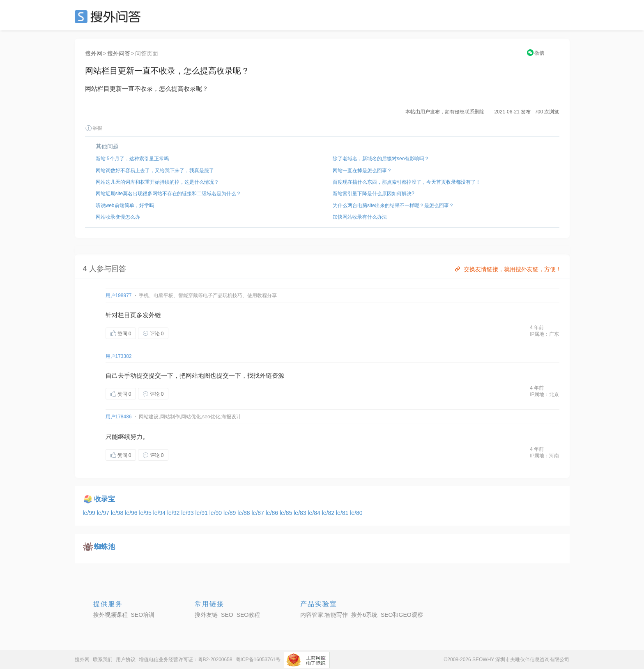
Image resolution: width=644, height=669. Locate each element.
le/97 (104, 513)
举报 (94, 128)
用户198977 (119, 295)
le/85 (287, 513)
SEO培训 (143, 615)
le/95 (146, 513)
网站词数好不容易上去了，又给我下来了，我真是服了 (155, 171)
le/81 (343, 513)
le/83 (301, 513)
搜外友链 (206, 615)
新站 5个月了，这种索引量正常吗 (132, 159)
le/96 (132, 513)
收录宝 (105, 499)
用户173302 (119, 356)
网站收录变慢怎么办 (118, 217)
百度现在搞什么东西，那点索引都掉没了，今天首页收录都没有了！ (407, 182)
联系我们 (103, 660)
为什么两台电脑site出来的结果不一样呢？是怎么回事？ (393, 205)
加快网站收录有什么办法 (360, 217)
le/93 (188, 513)
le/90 (216, 513)
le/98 (118, 513)
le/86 (273, 513)
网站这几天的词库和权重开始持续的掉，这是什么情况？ (157, 182)
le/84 (315, 513)
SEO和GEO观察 (402, 615)
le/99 (90, 513)
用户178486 (119, 417)
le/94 (160, 513)
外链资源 (272, 375)
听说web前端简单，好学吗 (125, 205)
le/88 (244, 513)
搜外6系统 (364, 615)
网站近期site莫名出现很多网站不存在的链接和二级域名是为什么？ (169, 194)
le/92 (174, 513)
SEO (110, 16)
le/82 (329, 513)
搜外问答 (119, 53)
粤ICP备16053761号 (258, 660)
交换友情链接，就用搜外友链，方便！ (507, 269)
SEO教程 (248, 615)
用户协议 (126, 660)
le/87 (259, 513)
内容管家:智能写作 (324, 615)
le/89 (230, 513)
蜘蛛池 (105, 547)
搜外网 (94, 53)
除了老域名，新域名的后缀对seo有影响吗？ (381, 159)
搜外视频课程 (110, 615)
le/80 (356, 513)
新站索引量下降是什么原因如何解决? (374, 194)
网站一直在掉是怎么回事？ (362, 171)
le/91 (202, 513)
